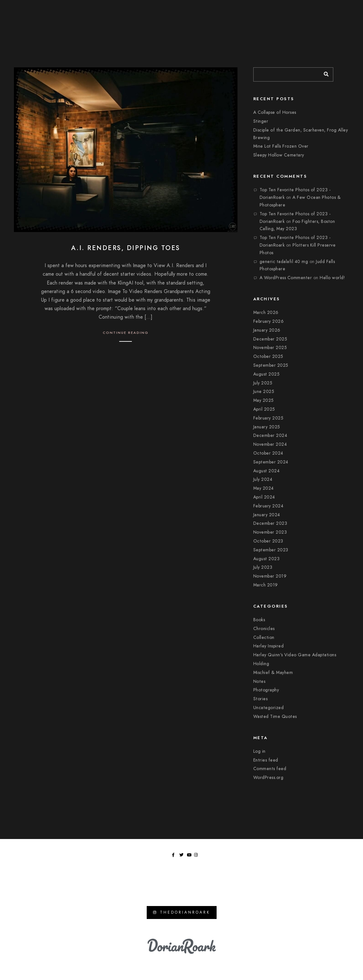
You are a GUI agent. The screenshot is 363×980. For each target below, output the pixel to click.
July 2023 (263, 567)
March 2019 (266, 585)
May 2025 (264, 400)
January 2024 (267, 515)
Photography (266, 690)
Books (259, 620)
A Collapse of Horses (275, 112)
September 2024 (271, 462)
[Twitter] (326, 10)
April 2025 (264, 409)
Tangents (332, 19)
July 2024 (263, 479)
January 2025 (267, 427)
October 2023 (268, 541)
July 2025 (263, 383)
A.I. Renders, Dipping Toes (126, 248)
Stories (261, 699)
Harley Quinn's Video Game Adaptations (295, 655)
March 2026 (266, 312)
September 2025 (271, 365)
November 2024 (270, 444)
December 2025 (270, 339)
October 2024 (268, 453)
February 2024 (268, 506)
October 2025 (268, 356)
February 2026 (269, 321)
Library (307, 19)
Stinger (261, 121)
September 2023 (271, 550)
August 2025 (267, 374)
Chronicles (264, 629)
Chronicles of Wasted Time (218, 19)
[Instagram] (341, 10)
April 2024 (264, 497)
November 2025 (270, 348)
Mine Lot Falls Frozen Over (281, 146)
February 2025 (268, 418)
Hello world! (332, 278)
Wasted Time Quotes (275, 717)
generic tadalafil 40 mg (284, 262)
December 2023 (270, 523)
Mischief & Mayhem (273, 673)
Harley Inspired (269, 646)
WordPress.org (268, 778)
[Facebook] (318, 10)
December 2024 (270, 435)
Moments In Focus (273, 19)
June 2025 (264, 392)
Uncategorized (269, 708)
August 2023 (267, 559)
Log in (259, 751)
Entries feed (266, 760)
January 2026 (267, 330)
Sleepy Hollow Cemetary (279, 155)
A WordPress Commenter (286, 278)
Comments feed (270, 769)
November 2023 (270, 532)
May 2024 (264, 488)
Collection (264, 637)
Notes (259, 681)
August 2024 (267, 471)
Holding (261, 664)
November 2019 (270, 576)
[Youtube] (333, 10)
